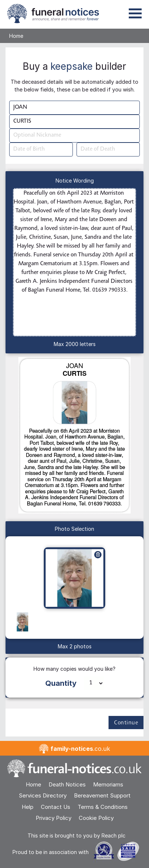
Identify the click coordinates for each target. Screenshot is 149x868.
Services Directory (43, 795)
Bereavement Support (102, 795)
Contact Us (56, 807)
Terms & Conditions (103, 807)
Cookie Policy (96, 818)
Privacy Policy (54, 818)
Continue (126, 723)
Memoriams (108, 784)
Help (28, 807)
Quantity (61, 683)
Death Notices (67, 784)
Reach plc (113, 835)
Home (16, 36)
